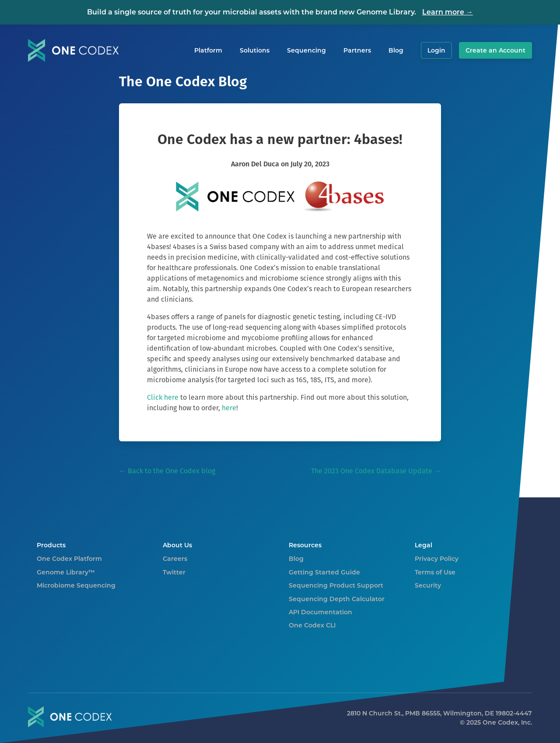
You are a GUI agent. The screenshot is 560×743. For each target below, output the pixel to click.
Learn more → (448, 12)
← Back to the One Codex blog (167, 471)
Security (428, 585)
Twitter (174, 572)
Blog (396, 50)
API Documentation (320, 612)
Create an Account (495, 50)
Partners (357, 50)
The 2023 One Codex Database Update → (376, 471)
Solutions (255, 50)
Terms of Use (435, 572)
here (229, 408)
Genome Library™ (66, 572)
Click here (163, 397)
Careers (175, 559)
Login (436, 50)
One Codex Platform (69, 559)
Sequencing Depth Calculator (337, 599)
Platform (208, 50)
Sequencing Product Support (336, 585)
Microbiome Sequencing (76, 585)
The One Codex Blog (183, 81)
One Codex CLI (312, 625)
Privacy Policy (437, 559)
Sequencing (306, 50)
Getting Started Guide (324, 572)
